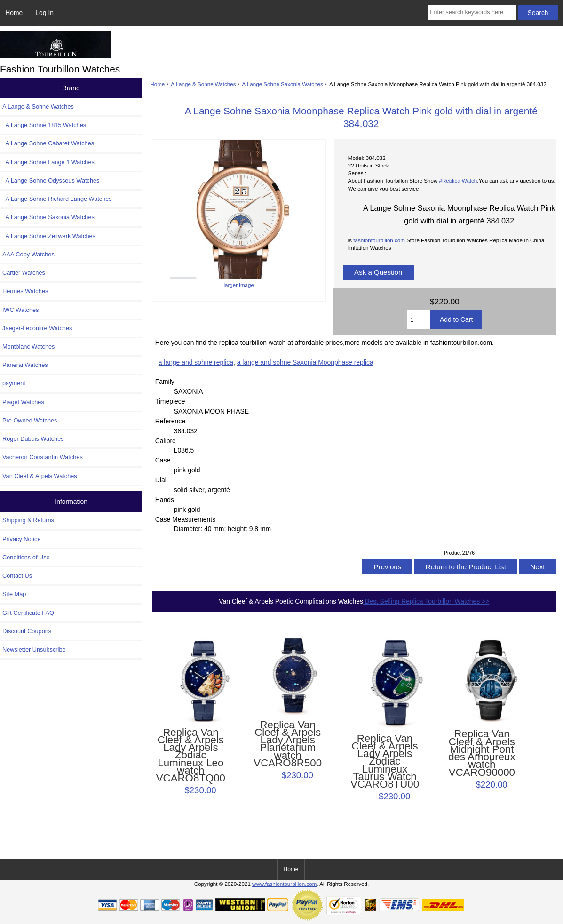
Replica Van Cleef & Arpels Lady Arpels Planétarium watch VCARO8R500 (288, 744)
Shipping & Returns (28, 520)
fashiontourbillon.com (379, 240)
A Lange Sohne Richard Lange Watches (57, 199)
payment (14, 383)
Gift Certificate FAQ (28, 613)
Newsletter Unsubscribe (34, 649)
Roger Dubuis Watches (33, 439)
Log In (44, 13)
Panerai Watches (25, 365)
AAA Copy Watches (28, 254)
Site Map (14, 594)
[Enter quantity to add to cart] (419, 319)
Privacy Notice (21, 539)
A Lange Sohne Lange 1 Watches (48, 162)
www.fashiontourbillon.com (284, 884)
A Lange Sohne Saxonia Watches (283, 84)
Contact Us (17, 576)
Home (14, 13)
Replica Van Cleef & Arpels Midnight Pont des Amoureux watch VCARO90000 (482, 753)
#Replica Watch (458, 180)
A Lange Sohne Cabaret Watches (48, 143)
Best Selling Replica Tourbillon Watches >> (426, 601)
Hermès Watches (25, 291)
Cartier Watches (24, 273)
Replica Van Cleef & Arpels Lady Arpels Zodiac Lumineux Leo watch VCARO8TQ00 (191, 756)
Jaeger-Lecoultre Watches (37, 328)
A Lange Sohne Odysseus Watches (51, 180)
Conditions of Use (26, 557)
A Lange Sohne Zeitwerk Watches (49, 236)
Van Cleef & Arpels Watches (40, 476)
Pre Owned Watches (30, 420)
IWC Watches (20, 310)
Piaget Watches (23, 402)
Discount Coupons (27, 631)
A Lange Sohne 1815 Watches (44, 125)
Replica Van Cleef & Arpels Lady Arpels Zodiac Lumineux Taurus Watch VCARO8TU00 (385, 762)
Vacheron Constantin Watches (43, 457)
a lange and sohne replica (196, 362)
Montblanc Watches (29, 346)
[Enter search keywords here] (472, 12)
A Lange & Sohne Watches (203, 84)
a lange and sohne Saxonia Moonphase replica (305, 362)
